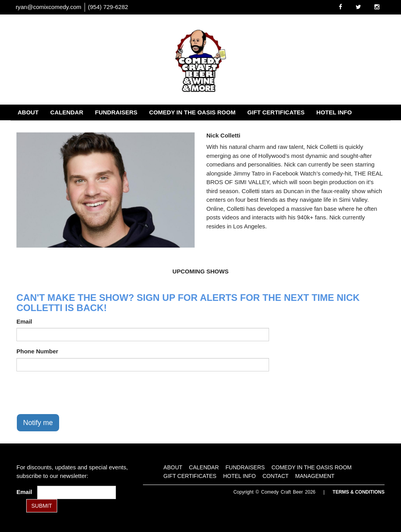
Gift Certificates (276, 112)
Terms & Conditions (359, 492)
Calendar (67, 112)
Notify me (38, 423)
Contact (32, 128)
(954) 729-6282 (108, 7)
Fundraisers (116, 112)
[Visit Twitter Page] (358, 7)
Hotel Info (334, 112)
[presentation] (76, 393)
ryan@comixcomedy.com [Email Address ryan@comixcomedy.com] (49, 7)
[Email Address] (77, 492)
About (28, 112)
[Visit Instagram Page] (377, 7)
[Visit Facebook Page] (340, 7)
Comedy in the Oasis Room (192, 112)
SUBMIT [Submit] (42, 506)
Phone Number (37, 351)
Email (24, 321)
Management (79, 128)
